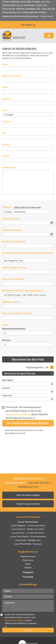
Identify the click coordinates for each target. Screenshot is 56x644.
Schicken (28, 630)
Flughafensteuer (28, 556)
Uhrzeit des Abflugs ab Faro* (17, 313)
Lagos (28, 563)
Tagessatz (7, 395)
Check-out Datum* (12, 229)
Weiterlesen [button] (47, 16)
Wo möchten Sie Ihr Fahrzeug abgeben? (23, 290)
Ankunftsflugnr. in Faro (14, 267)
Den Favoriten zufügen (28, 495)
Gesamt (6, 388)
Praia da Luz (28, 560)
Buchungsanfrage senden (28, 423)
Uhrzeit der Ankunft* (13, 279)
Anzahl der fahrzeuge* (14, 241)
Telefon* (7, 121)
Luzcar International (28, 521)
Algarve (28, 567)
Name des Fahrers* (12, 75)
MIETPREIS (8, 380)
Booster (6, 340)
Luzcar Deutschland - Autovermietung (28, 536)
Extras (5, 324)
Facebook (28, 576)
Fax (4, 133)
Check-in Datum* (11, 218)
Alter (5, 87)
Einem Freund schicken (28, 503)
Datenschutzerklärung (18, 414)
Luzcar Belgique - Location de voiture (28, 525)
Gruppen (21, 207)
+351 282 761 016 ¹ (39, 482)
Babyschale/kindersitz (14, 328)
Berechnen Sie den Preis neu (28, 373)
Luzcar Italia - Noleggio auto (28, 540)
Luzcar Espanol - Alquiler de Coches (28, 529)
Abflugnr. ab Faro (11, 301)
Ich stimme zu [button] (28, 25)
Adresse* (7, 98)
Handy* (6, 144)
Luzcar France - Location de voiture (28, 532)
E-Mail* (6, 155)
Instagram (28, 572)
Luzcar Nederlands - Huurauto (28, 543)
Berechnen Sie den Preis (28, 359)
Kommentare (9, 167)
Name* (6, 64)
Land (5, 110)
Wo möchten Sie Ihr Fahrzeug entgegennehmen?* (28, 254)
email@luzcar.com (28, 486)
